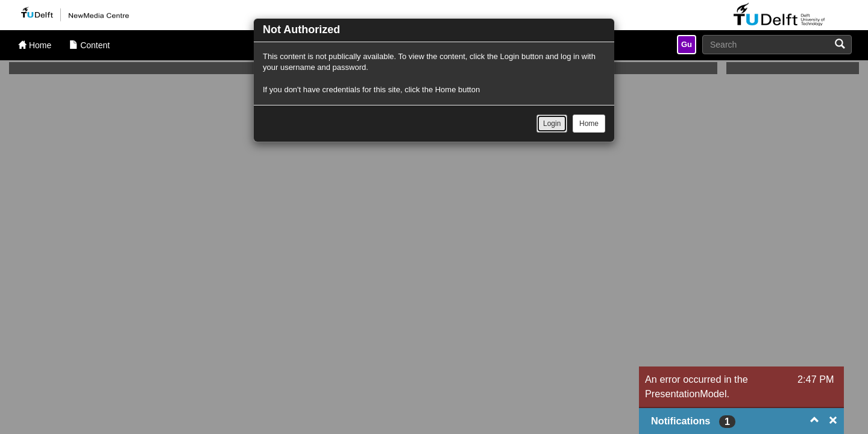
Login (552, 124)
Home (589, 124)
